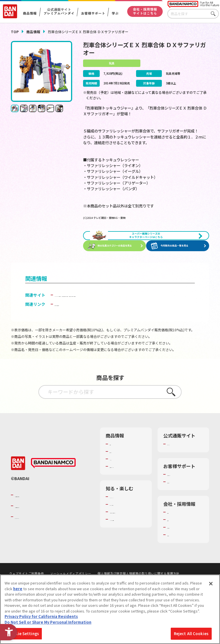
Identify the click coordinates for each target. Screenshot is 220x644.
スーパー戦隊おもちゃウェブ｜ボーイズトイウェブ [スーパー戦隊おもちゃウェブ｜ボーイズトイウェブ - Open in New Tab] (101, 312)
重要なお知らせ (180, 510)
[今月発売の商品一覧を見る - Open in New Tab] (178, 257)
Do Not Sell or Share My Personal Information (48, 624)
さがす (215, 14)
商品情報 (33, 32)
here (18, 590)
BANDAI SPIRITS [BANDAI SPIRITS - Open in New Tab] (32, 545)
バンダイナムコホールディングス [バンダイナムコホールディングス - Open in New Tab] (49, 534)
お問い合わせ (178, 563)
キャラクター (121, 482)
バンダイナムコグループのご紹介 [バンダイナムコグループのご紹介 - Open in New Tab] (49, 523)
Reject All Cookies (191, 636)
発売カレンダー (123, 475)
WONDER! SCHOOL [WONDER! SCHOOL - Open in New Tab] (126, 525)
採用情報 (175, 548)
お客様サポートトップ (184, 500)
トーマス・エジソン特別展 (126, 535)
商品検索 (117, 467)
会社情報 (175, 540)
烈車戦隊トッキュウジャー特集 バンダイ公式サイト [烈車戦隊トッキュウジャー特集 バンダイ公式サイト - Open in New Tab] (101, 318)
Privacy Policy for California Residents (41, 618)
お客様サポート (93, 13)
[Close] (211, 585)
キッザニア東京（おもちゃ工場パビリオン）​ (126, 550)
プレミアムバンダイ (184, 467)
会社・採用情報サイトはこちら (145, 11)
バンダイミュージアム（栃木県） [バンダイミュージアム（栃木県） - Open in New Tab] (127, 566)
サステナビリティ (182, 556)
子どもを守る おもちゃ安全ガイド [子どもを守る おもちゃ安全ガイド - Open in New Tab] (85, 327)
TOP (15, 32)
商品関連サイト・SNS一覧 (125, 492)
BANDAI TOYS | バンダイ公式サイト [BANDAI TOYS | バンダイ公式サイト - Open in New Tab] (88, 306)
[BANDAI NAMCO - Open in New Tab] (53, 492)
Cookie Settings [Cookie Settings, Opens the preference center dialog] (23, 636)
